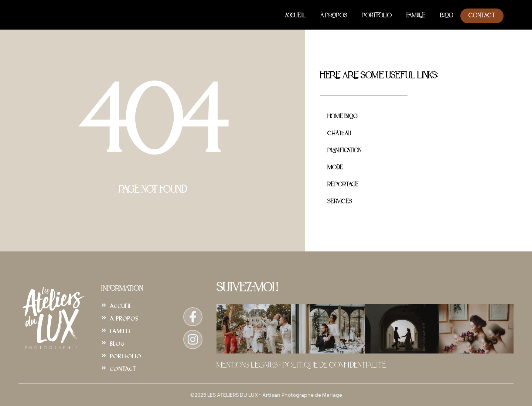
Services (340, 202)
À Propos (334, 16)
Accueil (295, 16)
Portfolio (377, 16)
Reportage (343, 185)
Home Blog (342, 117)
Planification (344, 151)
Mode (335, 168)
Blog (446, 16)
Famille (416, 16)
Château (339, 134)
